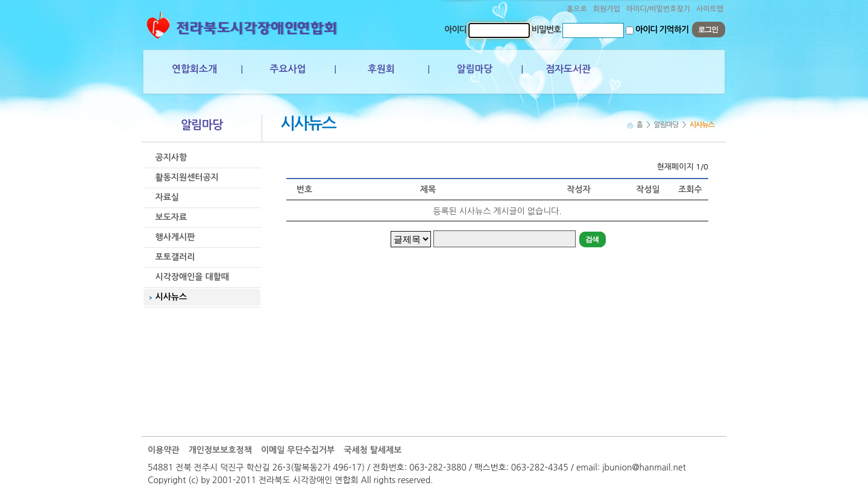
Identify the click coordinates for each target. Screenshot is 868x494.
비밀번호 (546, 30)
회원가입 (607, 9)
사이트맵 (710, 9)
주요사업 (288, 69)
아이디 (455, 30)
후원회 (381, 69)
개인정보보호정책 (220, 450)
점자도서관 (568, 69)
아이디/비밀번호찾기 (658, 9)
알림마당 (474, 69)
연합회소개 (194, 69)
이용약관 (164, 450)
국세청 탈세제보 (373, 450)
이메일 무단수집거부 (298, 450)
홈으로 (577, 9)
